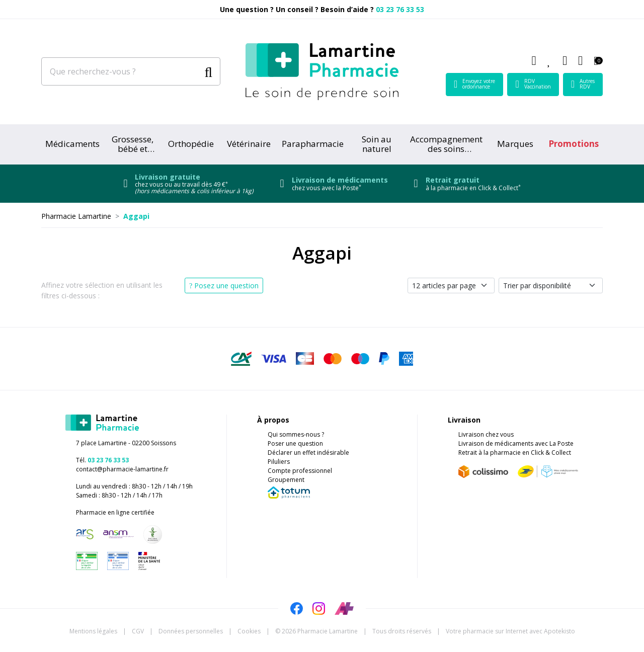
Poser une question (295, 443)
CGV (138, 631)
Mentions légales (93, 631)
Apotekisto (510, 631)
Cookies (249, 631)
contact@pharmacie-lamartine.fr (122, 469)
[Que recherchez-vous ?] (120, 71)
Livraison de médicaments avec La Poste (516, 443)
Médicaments (72, 144)
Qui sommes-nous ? (296, 434)
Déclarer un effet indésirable (308, 453)
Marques (515, 144)
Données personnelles (191, 631)
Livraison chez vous (486, 434)
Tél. (102, 460)
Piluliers (279, 462)
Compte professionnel (300, 471)
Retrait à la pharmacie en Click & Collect (515, 453)
